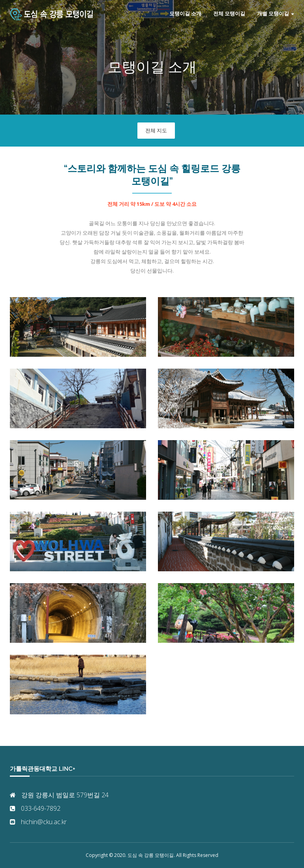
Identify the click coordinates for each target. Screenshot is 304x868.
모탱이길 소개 (185, 14)
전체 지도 (156, 130)
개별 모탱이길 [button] (276, 14)
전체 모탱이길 (229, 14)
